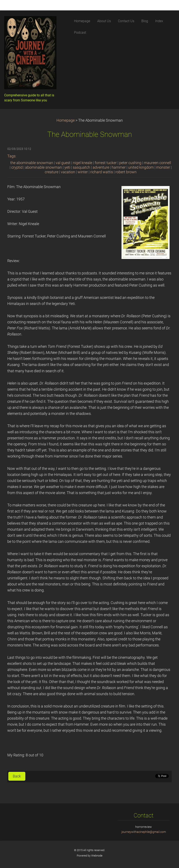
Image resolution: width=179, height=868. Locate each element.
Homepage (66, 120)
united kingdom (141, 167)
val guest (63, 163)
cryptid (17, 167)
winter (83, 172)
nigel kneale (83, 163)
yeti (67, 167)
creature (52, 172)
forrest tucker (106, 163)
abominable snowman (43, 167)
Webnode (97, 856)
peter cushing (130, 163)
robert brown (126, 172)
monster (163, 167)
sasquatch (81, 167)
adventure (101, 167)
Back (17, 776)
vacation (68, 172)
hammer (119, 167)
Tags (11, 156)
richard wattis (102, 172)
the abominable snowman (32, 163)
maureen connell (157, 163)
